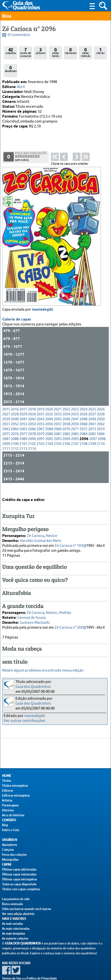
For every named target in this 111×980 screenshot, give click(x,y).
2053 (23, 409)
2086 (101, 419)
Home (7, 776)
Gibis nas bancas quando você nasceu (27, 909)
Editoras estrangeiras (16, 795)
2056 (49, 409)
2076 (15, 419)
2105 (58, 428)
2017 (23, 394)
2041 (23, 404)
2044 (49, 404)
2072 (83, 414)
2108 (83, 428)
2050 (101, 404)
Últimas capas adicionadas (19, 869)
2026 (101, 394)
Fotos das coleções (14, 855)
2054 (32, 409)
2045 (58, 404)
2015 (6, 394)
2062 (101, 409)
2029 (23, 399)
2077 (23, 419)
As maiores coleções (15, 938)
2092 (49, 423)
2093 (58, 423)
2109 (92, 428)
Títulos (7, 781)
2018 (32, 394)
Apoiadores (9, 845)
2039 (6, 404)
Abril (21, 87)
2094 (66, 423)
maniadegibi (42, 294)
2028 (15, 399)
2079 (41, 419)
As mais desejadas (14, 934)
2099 (6, 428)
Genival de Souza (32, 611)
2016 (15, 394)
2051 (6, 409)
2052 (15, 409)
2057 (58, 409)
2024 (83, 394)
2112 (15, 433)
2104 (49, 428)
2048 (83, 404)
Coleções (8, 850)
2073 (92, 414)
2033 (58, 399)
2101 (23, 428)
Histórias (8, 810)
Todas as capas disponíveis (19, 884)
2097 (93, 423)
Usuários (10, 840)
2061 (92, 409)
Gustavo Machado (35, 616)
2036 (83, 399)
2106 (66, 428)
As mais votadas (12, 924)
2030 (32, 399)
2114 (32, 433)
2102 (32, 428)
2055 (41, 409)
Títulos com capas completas (21, 889)
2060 (83, 409)
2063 (6, 414)
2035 (75, 399)
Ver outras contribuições (24, 721)
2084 (83, 419)
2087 (6, 423)
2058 (66, 409)
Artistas (7, 800)
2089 (23, 423)
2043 (41, 404)
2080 (49, 419)
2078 (32, 419)
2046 (66, 404)
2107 (75, 428)
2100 (15, 428)
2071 (75, 414)
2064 (15, 414)
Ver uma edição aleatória (18, 914)
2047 (75, 404)
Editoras (7, 791)
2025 (92, 394)
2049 (92, 404)
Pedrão (65, 606)
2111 (6, 433)
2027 (6, 399)
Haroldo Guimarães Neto (40, 534)
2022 (66, 394)
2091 (41, 423)
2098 (102, 423)
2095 (75, 423)
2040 (15, 404)
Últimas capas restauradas (19, 874)
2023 (75, 394)
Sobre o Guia (11, 830)
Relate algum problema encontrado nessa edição (43, 670)
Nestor (52, 529)
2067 (41, 414)
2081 (58, 419)
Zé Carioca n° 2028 (70, 621)
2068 (49, 414)
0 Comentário (19, 35)
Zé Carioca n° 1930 (70, 539)
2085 (92, 419)
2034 (66, 399)
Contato (9, 820)
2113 (23, 433)
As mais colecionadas (16, 929)
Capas (7, 864)
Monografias (10, 860)
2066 (32, 414)
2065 (23, 414)
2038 (101, 399)
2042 (32, 404)
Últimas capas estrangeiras (19, 879)
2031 (41, 399)
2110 (101, 428)
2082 (66, 419)
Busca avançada (12, 904)
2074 (101, 414)
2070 (66, 414)
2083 (75, 419)
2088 (15, 423)
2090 (32, 423)
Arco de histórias (13, 815)
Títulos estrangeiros (15, 786)
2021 (58, 394)
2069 (58, 414)
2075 (6, 419)
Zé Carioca (35, 529)
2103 (41, 428)
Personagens (10, 805)
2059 (75, 409)
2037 (92, 399)
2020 (49, 394)
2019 (41, 394)
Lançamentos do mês (16, 899)
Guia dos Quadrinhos (33, 687)
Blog (5, 825)
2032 (49, 399)
